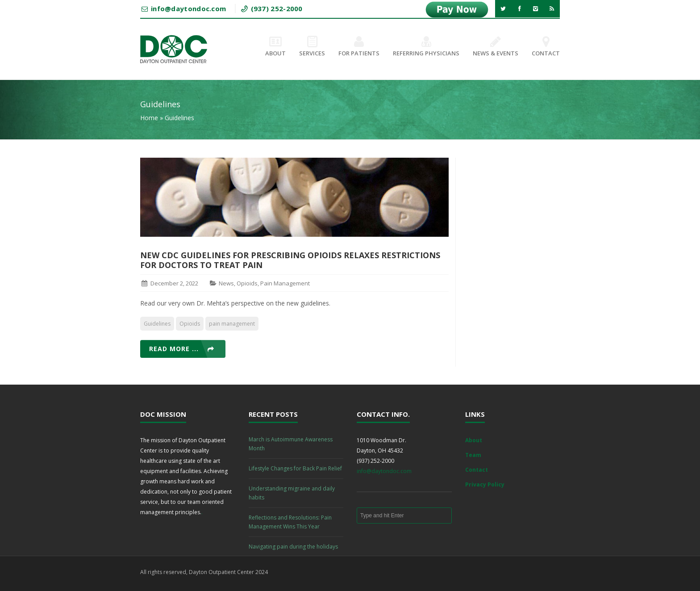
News (226, 283)
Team (473, 455)
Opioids (247, 283)
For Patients (359, 47)
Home (149, 118)
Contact (546, 47)
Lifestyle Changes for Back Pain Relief (295, 468)
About (275, 47)
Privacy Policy (485, 484)
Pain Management (285, 283)
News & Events (496, 47)
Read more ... (174, 349)
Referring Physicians (426, 47)
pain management (232, 324)
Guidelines (157, 324)
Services (312, 47)
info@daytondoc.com (384, 471)
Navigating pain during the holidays (293, 547)
